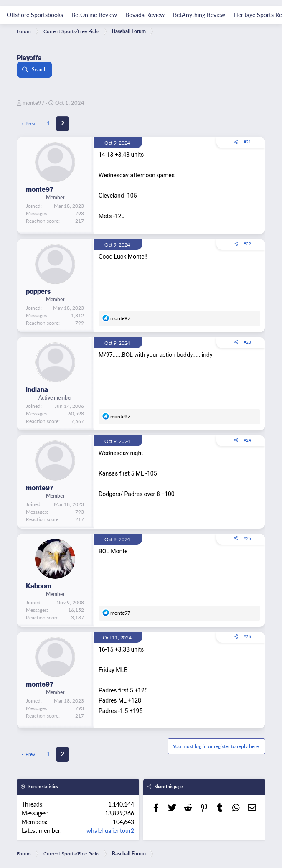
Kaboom (39, 586)
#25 (247, 538)
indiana (37, 389)
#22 (247, 244)
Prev (30, 123)
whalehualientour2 (110, 830)
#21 (247, 142)
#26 (247, 636)
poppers (38, 291)
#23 (247, 342)
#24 (247, 440)
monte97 (34, 103)
